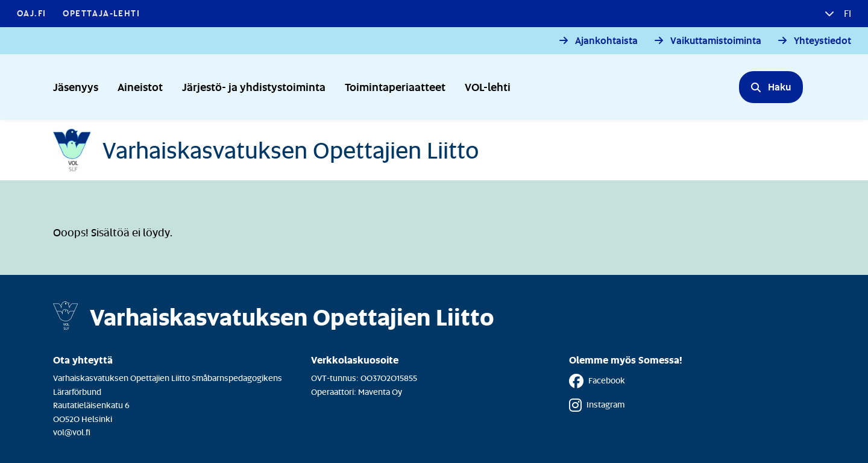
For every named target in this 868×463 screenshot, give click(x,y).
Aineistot (140, 87)
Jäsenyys (76, 87)
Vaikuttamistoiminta (716, 41)
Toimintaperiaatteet (395, 87)
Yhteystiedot (822, 41)
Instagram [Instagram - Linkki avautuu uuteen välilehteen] (597, 405)
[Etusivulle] (266, 150)
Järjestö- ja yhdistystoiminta (254, 87)
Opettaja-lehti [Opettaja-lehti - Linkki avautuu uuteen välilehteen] (101, 13)
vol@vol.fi (72, 432)
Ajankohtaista (606, 41)
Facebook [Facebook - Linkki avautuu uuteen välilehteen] (597, 381)
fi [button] (846, 13)
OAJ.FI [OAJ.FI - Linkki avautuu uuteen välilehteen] (31, 13)
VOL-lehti (488, 87)
